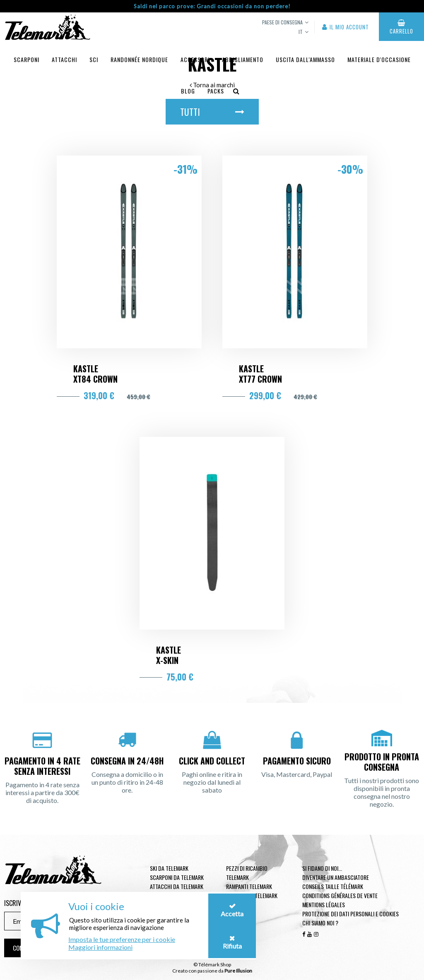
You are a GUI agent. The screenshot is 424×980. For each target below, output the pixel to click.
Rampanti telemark (249, 886)
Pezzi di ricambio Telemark (247, 873)
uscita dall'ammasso (305, 59)
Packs (216, 91)
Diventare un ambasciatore (336, 877)
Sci (94, 59)
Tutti (212, 112)
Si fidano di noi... (322, 868)
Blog (188, 91)
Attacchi (64, 59)
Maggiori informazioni (100, 947)
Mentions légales (324, 905)
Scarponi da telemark (177, 877)
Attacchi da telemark (177, 886)
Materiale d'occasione (379, 59)
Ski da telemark (169, 868)
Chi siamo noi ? (320, 923)
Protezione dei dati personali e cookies (351, 914)
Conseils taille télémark (333, 886)
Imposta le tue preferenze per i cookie (122, 939)
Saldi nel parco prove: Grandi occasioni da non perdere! (212, 6)
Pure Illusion (238, 971)
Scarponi (26, 59)
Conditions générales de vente (340, 895)
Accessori (195, 59)
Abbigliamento (243, 59)
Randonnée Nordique (139, 59)
